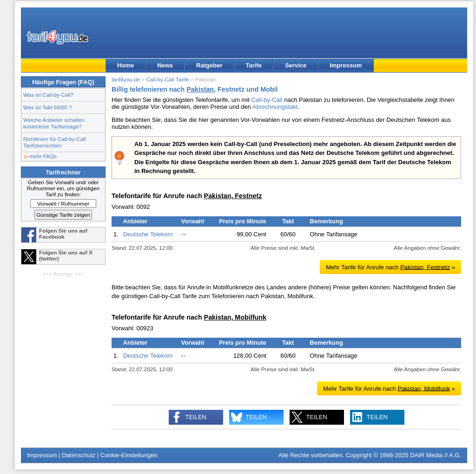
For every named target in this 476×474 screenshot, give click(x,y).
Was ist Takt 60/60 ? (48, 107)
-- (183, 234)
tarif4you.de (126, 79)
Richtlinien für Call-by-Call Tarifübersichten (54, 142)
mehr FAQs (43, 156)
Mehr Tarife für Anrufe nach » (390, 267)
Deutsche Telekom (148, 234)
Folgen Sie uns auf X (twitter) (66, 255)
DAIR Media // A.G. (436, 455)
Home (126, 65)
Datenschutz (79, 455)
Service (296, 65)
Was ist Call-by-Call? (48, 95)
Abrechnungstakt (275, 107)
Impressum (346, 65)
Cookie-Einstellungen (129, 455)
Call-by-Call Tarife (167, 79)
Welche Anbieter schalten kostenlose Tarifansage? (54, 123)
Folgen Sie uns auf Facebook (63, 234)
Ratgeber (209, 65)
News (165, 65)
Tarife (253, 65)
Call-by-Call (267, 100)
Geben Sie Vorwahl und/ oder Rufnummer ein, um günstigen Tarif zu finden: (63, 188)
